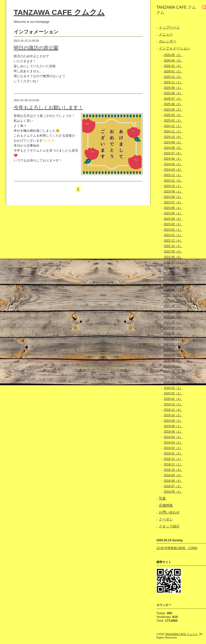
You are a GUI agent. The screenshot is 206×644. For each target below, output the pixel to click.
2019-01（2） (173, 453)
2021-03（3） (173, 333)
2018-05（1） (173, 492)
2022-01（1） (173, 279)
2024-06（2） (173, 159)
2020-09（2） (173, 355)
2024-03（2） (173, 170)
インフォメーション (174, 48)
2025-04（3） (173, 115)
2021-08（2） (173, 306)
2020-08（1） (173, 361)
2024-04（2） (173, 164)
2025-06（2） (173, 104)
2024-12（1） (173, 126)
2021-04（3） (173, 328)
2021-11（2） (173, 290)
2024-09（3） (173, 142)
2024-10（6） (173, 137)
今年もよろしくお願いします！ (48, 107)
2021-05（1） (173, 322)
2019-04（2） (173, 437)
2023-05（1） (173, 213)
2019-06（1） (173, 432)
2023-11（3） (173, 181)
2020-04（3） (173, 383)
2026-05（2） (173, 55)
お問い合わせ (169, 512)
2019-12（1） (173, 404)
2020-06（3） (173, 372)
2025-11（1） (173, 82)
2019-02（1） (173, 448)
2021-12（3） (173, 284)
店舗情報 (166, 505)
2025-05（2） (173, 110)
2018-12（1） (173, 459)
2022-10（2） (173, 246)
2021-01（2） (173, 344)
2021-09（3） (173, 301)
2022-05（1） (173, 268)
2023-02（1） (173, 230)
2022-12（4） (173, 241)
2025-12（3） (173, 77)
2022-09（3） (173, 252)
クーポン (166, 519)
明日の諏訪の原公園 (36, 48)
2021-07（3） (173, 312)
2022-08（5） (173, 257)
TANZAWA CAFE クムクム (59, 12)
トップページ (169, 27)
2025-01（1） (173, 121)
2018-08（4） (173, 481)
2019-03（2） (173, 443)
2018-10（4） (173, 470)
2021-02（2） (173, 339)
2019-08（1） (173, 426)
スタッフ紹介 (169, 526)
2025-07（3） (173, 99)
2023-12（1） (173, 175)
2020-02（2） (173, 393)
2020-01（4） (173, 399)
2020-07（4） (173, 366)
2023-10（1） (173, 186)
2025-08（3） (173, 93)
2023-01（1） (173, 235)
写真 (162, 498)
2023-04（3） (173, 219)
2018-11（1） (173, 464)
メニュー (166, 34)
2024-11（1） (173, 131)
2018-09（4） (173, 475)
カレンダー (168, 41)
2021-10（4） (173, 295)
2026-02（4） (173, 66)
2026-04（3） (173, 61)
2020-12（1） (173, 350)
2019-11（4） (173, 410)
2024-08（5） (173, 148)
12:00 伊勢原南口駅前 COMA (177, 548)
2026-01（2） (173, 71)
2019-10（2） (173, 415)
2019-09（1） (173, 421)
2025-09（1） (173, 88)
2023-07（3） (173, 202)
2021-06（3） (173, 317)
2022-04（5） (173, 273)
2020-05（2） (173, 377)
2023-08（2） (173, 197)
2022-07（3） (173, 262)
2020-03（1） (173, 388)
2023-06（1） (173, 208)
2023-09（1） (173, 192)
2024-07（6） (173, 153)
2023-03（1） (173, 224)
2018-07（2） (173, 486)
